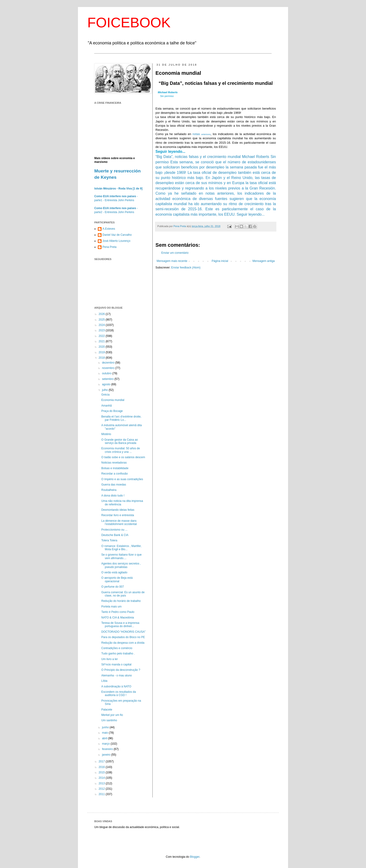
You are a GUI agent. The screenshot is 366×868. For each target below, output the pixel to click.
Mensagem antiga (264, 261)
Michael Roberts (168, 92)
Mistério (106, 434)
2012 (102, 789)
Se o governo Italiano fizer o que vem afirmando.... (121, 556)
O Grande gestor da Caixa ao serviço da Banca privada (120, 441)
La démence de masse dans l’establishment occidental (119, 522)
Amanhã (107, 406)
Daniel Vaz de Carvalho (117, 235)
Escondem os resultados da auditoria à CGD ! (119, 693)
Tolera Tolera (109, 540)
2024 (102, 325)
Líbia (104, 681)
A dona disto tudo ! (113, 496)
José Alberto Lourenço (116, 241)
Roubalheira (109, 490)
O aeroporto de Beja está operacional (117, 579)
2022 (102, 336)
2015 (102, 772)
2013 (102, 783)
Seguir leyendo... (170, 152)
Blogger (195, 857)
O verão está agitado (114, 572)
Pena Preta (109, 247)
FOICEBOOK (129, 23)
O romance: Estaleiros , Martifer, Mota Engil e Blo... (121, 548)
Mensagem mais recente (172, 261)
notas (202, 134)
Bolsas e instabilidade (115, 468)
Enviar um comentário (175, 253)
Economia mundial (113, 400)
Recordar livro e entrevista (118, 515)
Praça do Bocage (112, 411)
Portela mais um (111, 607)
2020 (102, 347)
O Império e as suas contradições (122, 479)
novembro (109, 368)
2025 (102, 320)
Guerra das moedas (114, 485)
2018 (102, 358)
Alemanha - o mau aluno (117, 675)
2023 (102, 330)
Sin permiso (167, 96)
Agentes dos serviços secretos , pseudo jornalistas (121, 565)
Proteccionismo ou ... (114, 530)
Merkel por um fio (112, 715)
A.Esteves (109, 229)
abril (105, 738)
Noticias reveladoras (114, 463)
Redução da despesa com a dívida (123, 643)
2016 (102, 767)
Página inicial (220, 261)
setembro (108, 379)
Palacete (107, 710)
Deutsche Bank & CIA (115, 535)
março (106, 744)
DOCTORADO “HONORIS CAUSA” (123, 632)
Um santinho (109, 720)
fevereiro (108, 749)
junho (106, 727)
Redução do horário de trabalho (121, 601)
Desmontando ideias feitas (118, 510)
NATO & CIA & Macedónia (118, 618)
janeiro (107, 755)
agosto (107, 384)
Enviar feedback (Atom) (186, 268)
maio (105, 733)
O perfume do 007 (113, 587)
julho (105, 390)
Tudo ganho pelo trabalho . (118, 654)
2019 (102, 352)
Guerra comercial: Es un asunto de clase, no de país (123, 594)
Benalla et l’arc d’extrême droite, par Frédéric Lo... (121, 418)
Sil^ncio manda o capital (116, 664)
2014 (102, 778)
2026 (102, 314)
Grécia (105, 395)
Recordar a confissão (114, 474)
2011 (102, 794)
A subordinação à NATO (116, 686)
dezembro (109, 363)
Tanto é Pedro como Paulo (118, 612)
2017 (102, 761)
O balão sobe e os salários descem (123, 457)
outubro (107, 373)
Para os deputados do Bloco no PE (123, 637)
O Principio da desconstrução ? (121, 670)
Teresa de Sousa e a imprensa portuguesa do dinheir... (120, 625)
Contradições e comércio (117, 648)
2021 (102, 341)
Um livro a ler (110, 659)
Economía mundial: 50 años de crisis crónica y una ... (121, 450)
